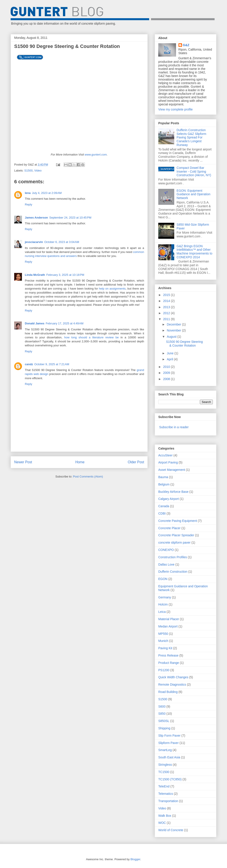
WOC (162, 823)
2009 (167, 373)
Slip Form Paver (169, 736)
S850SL (164, 721)
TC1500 (164, 772)
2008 (167, 379)
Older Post (136, 462)
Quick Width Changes (173, 677)
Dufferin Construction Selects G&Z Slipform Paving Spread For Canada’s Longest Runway (192, 137)
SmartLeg (165, 750)
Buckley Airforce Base (173, 492)
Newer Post (23, 462)
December (174, 324)
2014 (167, 301)
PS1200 (164, 670)
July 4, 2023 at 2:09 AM (47, 193)
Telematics (166, 794)
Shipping (164, 728)
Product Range (169, 663)
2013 (167, 307)
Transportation (168, 801)
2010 (167, 367)
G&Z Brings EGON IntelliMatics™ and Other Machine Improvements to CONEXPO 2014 (195, 252)
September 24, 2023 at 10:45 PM (70, 218)
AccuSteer (165, 455)
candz (29, 364)
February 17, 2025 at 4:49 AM (65, 323)
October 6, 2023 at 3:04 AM (62, 242)
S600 (162, 706)
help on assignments (112, 289)
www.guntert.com (96, 155)
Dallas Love (166, 564)
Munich (163, 641)
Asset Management (172, 470)
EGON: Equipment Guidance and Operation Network (194, 194)
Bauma (163, 477)
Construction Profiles (173, 557)
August (172, 337)
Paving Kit (165, 648)
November (174, 330)
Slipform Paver (168, 743)
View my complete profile (175, 109)
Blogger (135, 859)
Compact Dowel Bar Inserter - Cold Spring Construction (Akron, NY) (194, 172)
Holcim (163, 604)
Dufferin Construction (173, 572)
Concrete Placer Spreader (176, 535)
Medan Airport (168, 626)
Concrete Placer (169, 528)
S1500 (29, 171)
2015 (167, 295)
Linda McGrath (35, 275)
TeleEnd (164, 786)
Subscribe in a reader (174, 427)
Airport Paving (168, 462)
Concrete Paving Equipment (178, 521)
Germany (165, 597)
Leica (162, 612)
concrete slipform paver (174, 542)
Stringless (165, 765)
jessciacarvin (34, 242)
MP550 (163, 634)
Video (38, 171)
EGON (163, 579)
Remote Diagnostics (172, 685)
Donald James (35, 323)
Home (80, 462)
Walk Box (165, 816)
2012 (167, 313)
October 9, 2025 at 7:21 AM (52, 364)
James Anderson (36, 218)
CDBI (162, 513)
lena (28, 193)
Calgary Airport (169, 499)
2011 (167, 319)
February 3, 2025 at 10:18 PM (65, 275)
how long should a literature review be (92, 337)
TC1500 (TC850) (170, 779)
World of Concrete (171, 830)
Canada (164, 506)
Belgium (164, 484)
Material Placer (169, 619)
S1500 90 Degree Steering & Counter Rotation (184, 344)
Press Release (168, 655)
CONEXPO (166, 550)
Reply (28, 204)
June (170, 353)
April (170, 359)
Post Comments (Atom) (88, 476)
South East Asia (169, 757)
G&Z (186, 45)
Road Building (168, 692)
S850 (162, 714)
